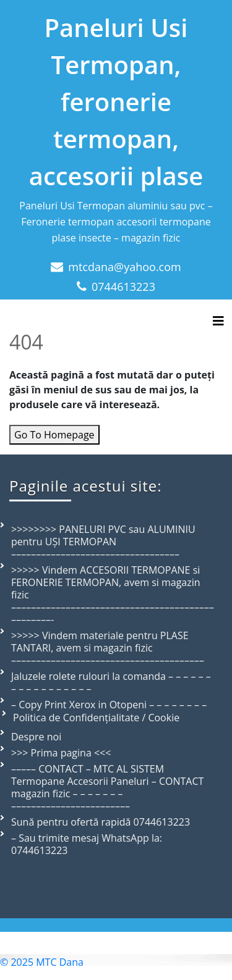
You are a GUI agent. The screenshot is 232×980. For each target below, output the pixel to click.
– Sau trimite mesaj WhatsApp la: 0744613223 (87, 844)
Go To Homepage (54, 435)
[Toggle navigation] (218, 321)
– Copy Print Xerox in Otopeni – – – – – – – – (109, 705)
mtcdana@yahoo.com (124, 267)
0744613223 (123, 287)
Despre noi (36, 737)
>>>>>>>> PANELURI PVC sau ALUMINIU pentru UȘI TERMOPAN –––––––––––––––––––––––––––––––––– (103, 542)
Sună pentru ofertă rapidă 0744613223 (101, 822)
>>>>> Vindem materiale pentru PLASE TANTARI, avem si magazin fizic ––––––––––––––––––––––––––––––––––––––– (108, 648)
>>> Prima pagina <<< (61, 753)
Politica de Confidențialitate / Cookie (96, 718)
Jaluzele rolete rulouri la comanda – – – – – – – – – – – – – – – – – (111, 682)
